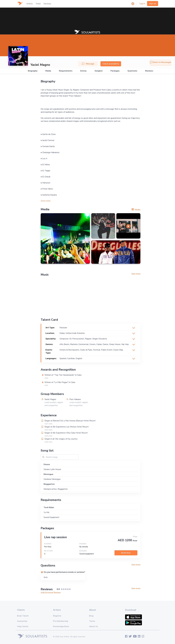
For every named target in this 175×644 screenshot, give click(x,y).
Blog (91, 616)
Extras (83, 71)
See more (136, 274)
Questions (132, 71)
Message (88, 64)
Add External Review (51, 593)
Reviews (149, 71)
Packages (115, 71)
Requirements (66, 71)
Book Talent (23, 616)
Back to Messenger (161, 62)
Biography (33, 71)
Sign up (153, 4)
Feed (38, 4)
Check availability (111, 64)
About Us (94, 626)
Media (48, 71)
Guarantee (22, 621)
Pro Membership (61, 621)
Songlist (99, 71)
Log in (142, 4)
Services (47, 4)
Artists (30, 4)
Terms (92, 621)
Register (57, 616)
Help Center (23, 626)
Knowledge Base (61, 626)
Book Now (126, 553)
